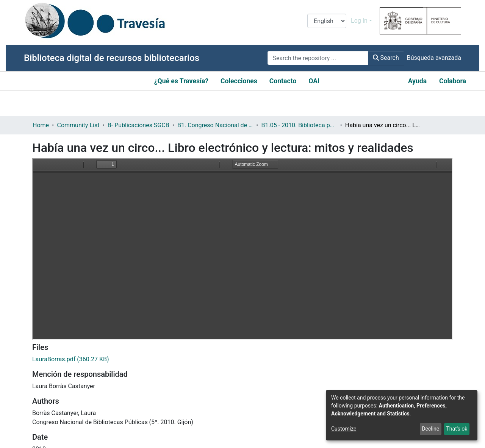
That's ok (457, 429)
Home (41, 125)
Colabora (453, 81)
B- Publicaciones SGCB (138, 125)
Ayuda (417, 81)
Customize (344, 429)
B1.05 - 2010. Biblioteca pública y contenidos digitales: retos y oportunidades (299, 125)
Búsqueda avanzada (434, 58)
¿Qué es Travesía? (181, 81)
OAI (314, 81)
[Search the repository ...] (318, 58)
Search (386, 58)
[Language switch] (327, 21)
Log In (359, 21)
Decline (430, 429)
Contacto (283, 81)
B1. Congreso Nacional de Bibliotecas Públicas (215, 125)
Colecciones (239, 81)
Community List (78, 125)
